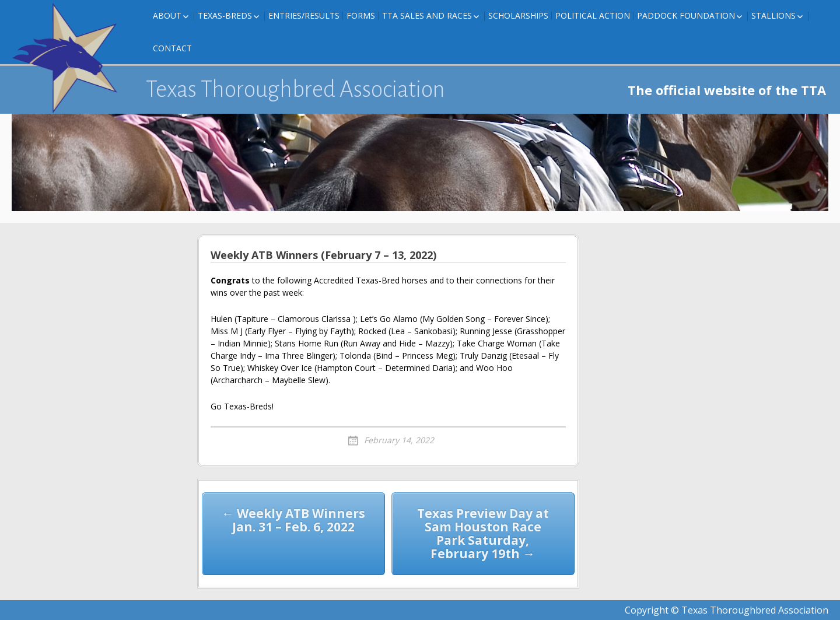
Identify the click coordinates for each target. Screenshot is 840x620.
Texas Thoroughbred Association (295, 89)
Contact (172, 48)
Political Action (593, 15)
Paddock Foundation (686, 15)
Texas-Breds (225, 15)
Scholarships (518, 15)
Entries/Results (304, 15)
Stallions (773, 15)
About (167, 15)
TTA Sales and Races (427, 15)
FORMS (361, 15)
